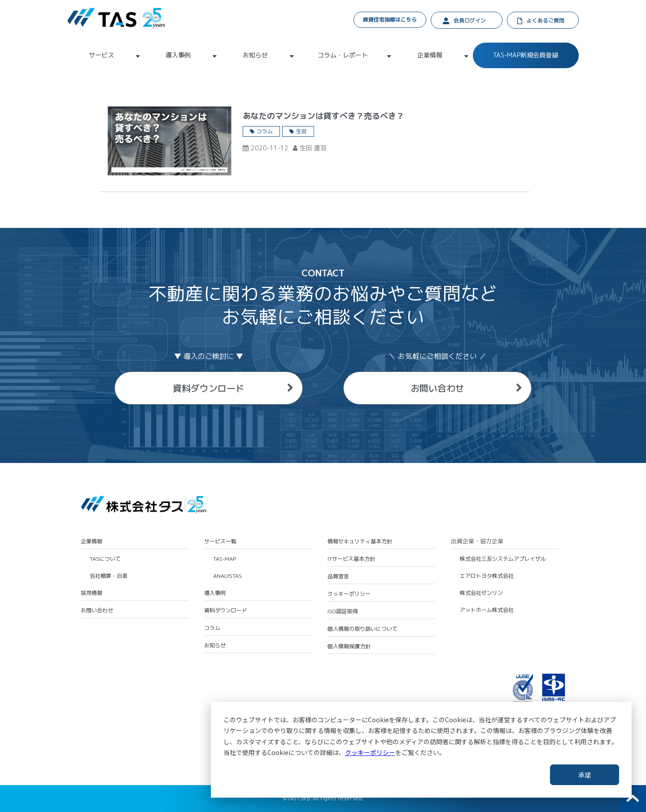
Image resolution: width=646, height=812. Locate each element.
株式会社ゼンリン (481, 593)
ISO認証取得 (343, 611)
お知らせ (255, 55)
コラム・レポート (343, 55)
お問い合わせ (437, 388)
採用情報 (92, 593)
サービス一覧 (220, 541)
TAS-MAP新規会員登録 (526, 55)
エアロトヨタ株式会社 (487, 576)
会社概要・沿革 (109, 576)
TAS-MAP (225, 559)
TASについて (105, 559)
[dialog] (421, 750)
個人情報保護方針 (349, 646)
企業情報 (430, 55)
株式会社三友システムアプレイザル (503, 559)
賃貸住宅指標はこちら (390, 20)
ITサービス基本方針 (351, 559)
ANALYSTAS (227, 576)
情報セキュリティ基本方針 (360, 541)
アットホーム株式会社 (487, 610)
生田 (301, 131)
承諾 (585, 775)
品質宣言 (338, 576)
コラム (265, 131)
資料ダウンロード (209, 388)
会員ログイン (470, 20)
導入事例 (178, 55)
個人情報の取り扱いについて (362, 629)
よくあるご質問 (546, 20)
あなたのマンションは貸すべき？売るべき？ (323, 116)
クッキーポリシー (370, 752)
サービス (101, 55)
